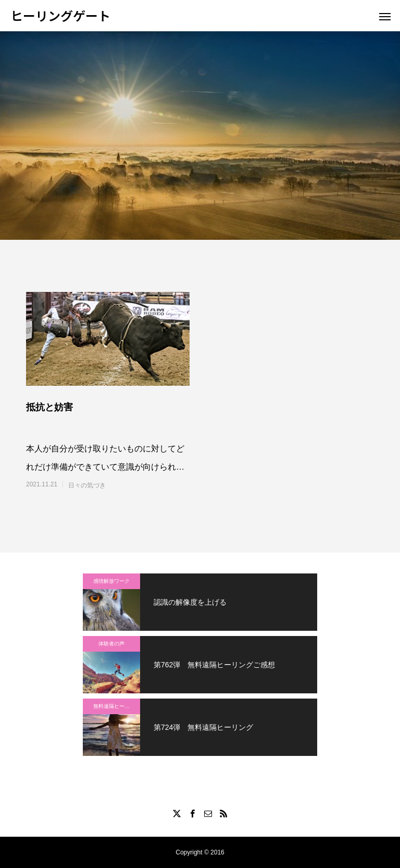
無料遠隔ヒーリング (117, 706)
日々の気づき (87, 485)
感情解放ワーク (111, 581)
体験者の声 (111, 644)
